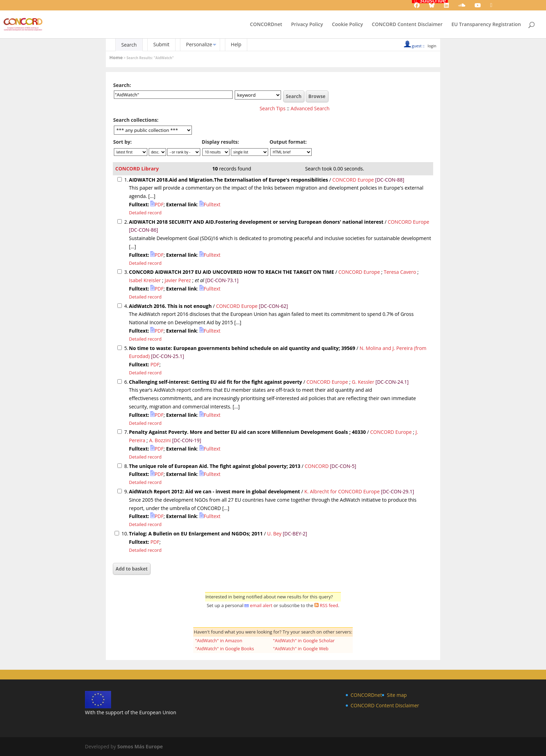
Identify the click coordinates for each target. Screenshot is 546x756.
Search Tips (272, 108)
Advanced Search (310, 108)
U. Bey (274, 534)
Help (236, 44)
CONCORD (317, 466)
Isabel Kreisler (145, 280)
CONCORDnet (266, 25)
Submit (161, 44)
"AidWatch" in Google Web (301, 648)
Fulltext (210, 204)
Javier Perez (178, 280)
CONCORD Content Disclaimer (407, 25)
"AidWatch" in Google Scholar (304, 640)
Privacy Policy (307, 25)
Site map (397, 695)
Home (116, 57)
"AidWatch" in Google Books (224, 648)
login (432, 46)
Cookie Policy (347, 25)
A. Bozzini (160, 440)
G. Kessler (363, 382)
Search (129, 45)
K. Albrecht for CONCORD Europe (342, 491)
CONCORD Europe (354, 180)
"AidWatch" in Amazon (219, 640)
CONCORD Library (137, 169)
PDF (157, 204)
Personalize (199, 44)
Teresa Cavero (400, 272)
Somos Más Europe (140, 746)
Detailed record (145, 213)
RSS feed (329, 605)
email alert (261, 605)
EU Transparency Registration (486, 25)
